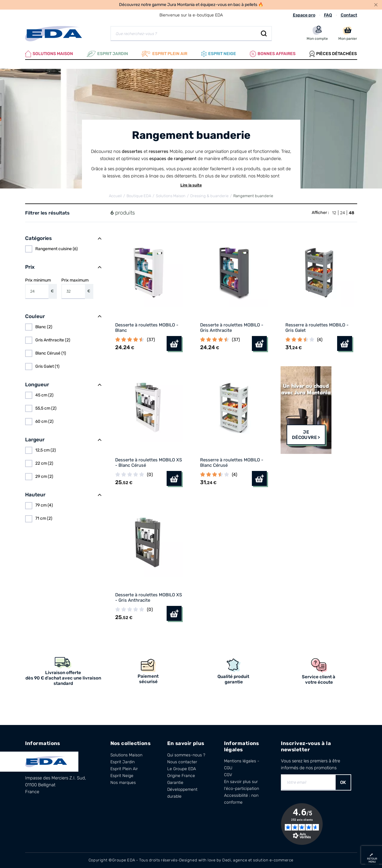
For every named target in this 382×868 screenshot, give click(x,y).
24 (343, 213)
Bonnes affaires (273, 54)
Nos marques (123, 783)
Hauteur (35, 495)
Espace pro (304, 15)
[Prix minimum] (37, 291)
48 (351, 213)
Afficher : (320, 213)
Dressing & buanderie (209, 196)
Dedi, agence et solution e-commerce (258, 860)
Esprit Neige (122, 776)
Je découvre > (306, 435)
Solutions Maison (49, 54)
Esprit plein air (165, 54)
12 (334, 213)
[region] (63, 249)
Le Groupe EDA (182, 769)
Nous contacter (182, 762)
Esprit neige (219, 54)
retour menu (372, 860)
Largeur (35, 440)
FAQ (328, 15)
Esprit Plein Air (124, 769)
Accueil (115, 196)
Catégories (38, 238)
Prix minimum (41, 288)
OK (343, 782)
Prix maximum (77, 288)
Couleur (35, 316)
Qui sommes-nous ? (186, 755)
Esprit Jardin (107, 54)
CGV (228, 775)
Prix (30, 267)
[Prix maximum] (73, 291)
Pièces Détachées (333, 54)
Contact (349, 15)
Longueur (37, 384)
